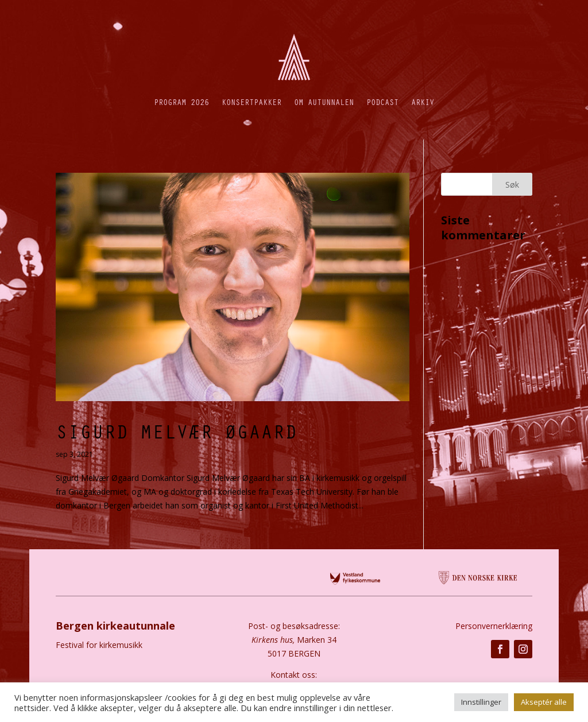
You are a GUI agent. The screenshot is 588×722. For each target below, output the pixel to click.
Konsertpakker (252, 102)
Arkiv (423, 102)
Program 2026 (181, 102)
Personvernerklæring (494, 626)
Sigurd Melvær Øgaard (176, 431)
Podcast (382, 102)
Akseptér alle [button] (544, 702)
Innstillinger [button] (481, 702)
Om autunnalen (324, 102)
